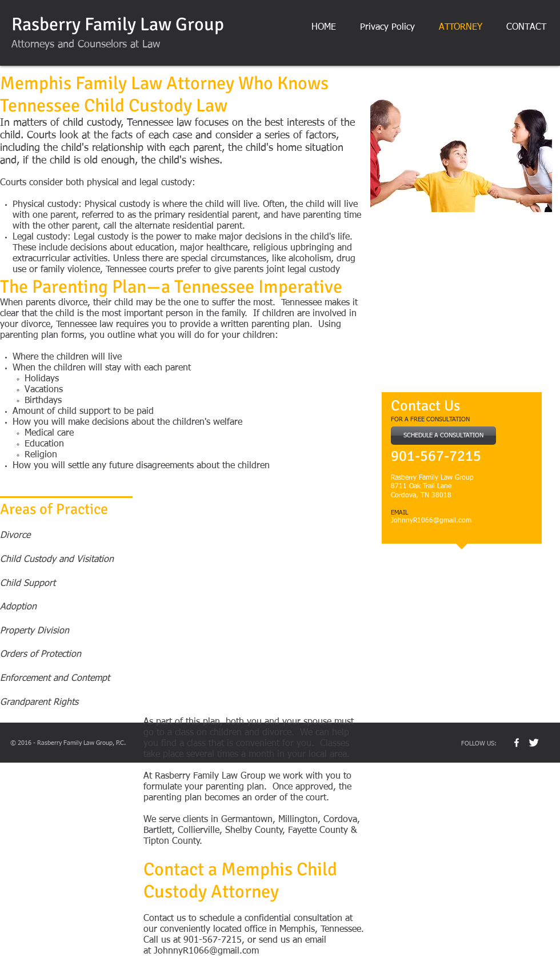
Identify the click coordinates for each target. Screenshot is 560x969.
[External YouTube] (461, 306)
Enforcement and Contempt (56, 679)
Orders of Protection (41, 655)
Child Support (28, 584)
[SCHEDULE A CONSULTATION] (443, 436)
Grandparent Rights (39, 703)
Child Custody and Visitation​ (57, 560)
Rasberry (46, 24)
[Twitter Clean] (534, 743)
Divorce (15, 536)
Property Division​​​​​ (35, 631)
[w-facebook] (517, 743)
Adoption (18, 607)
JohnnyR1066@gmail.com (431, 521)
